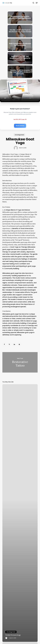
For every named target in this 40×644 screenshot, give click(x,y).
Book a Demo (20, 126)
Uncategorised (19, 135)
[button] (37, 3)
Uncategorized (11, 632)
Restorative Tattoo (20, 362)
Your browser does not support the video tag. (20, 91)
